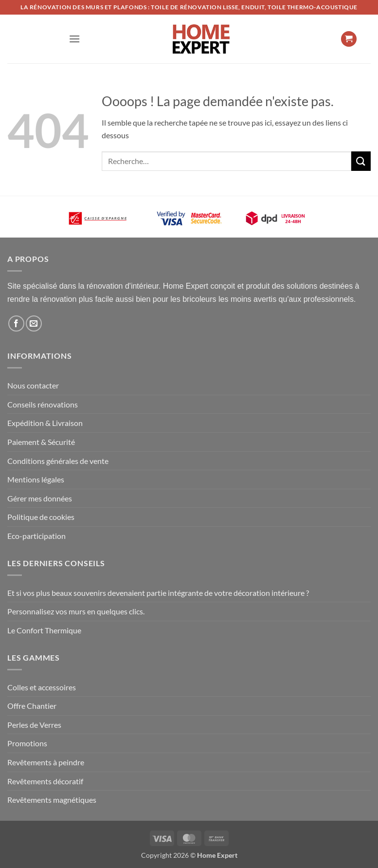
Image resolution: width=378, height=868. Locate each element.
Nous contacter (33, 385)
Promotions (27, 743)
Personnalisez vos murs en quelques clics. (76, 611)
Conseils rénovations (43, 404)
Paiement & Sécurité (41, 442)
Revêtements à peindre (46, 762)
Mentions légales (36, 479)
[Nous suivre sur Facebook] (16, 323)
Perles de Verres (34, 725)
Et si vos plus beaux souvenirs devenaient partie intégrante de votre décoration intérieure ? (158, 593)
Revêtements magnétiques (52, 800)
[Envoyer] (361, 161)
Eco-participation (36, 536)
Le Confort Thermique (44, 630)
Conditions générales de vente (58, 461)
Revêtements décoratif (45, 781)
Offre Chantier (32, 706)
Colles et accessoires (42, 687)
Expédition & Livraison (45, 423)
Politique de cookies (41, 517)
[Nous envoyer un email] (34, 323)
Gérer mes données (40, 498)
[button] (74, 39)
